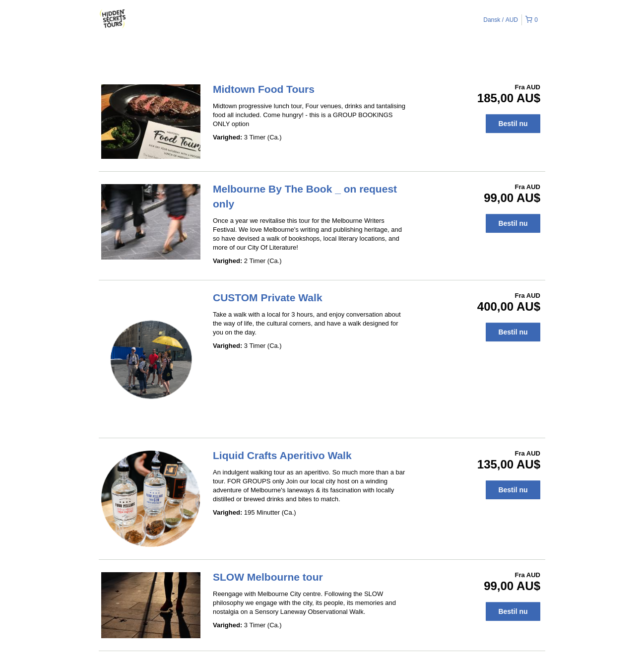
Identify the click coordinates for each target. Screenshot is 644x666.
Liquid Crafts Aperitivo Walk (282, 455)
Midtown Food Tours (264, 89)
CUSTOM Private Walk (268, 298)
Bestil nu (513, 124)
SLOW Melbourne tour (268, 577)
